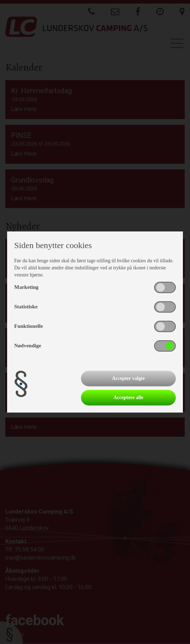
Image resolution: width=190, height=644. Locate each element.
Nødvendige (28, 346)
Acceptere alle (128, 397)
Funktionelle (29, 326)
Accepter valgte (128, 378)
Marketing (26, 287)
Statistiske (26, 307)
